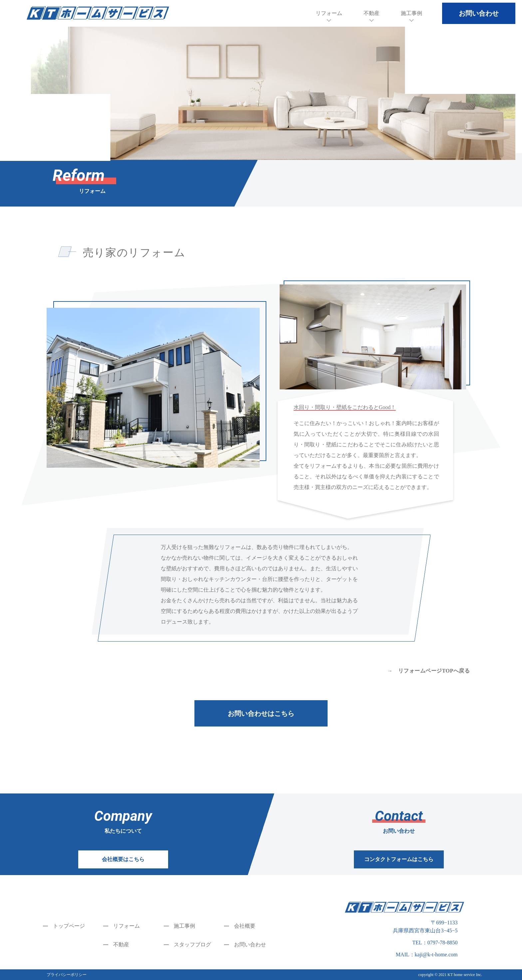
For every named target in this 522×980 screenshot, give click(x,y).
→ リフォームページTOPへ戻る (428, 671)
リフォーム (329, 13)
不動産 (372, 13)
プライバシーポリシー (67, 975)
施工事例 (411, 13)
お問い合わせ (250, 945)
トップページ (69, 926)
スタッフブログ (192, 945)
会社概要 (245, 926)
